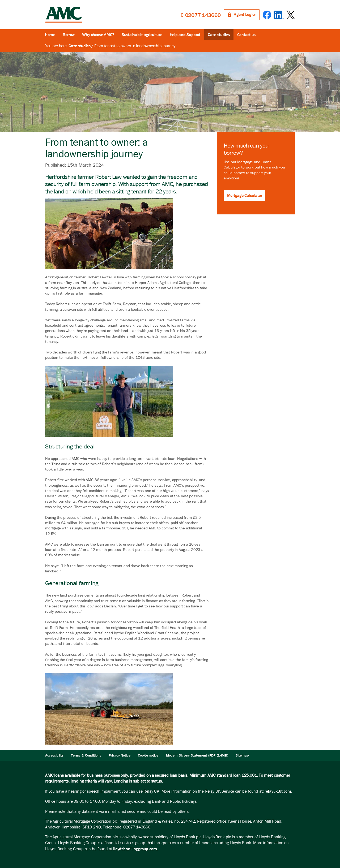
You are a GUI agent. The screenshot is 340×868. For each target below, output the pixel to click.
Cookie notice (148, 755)
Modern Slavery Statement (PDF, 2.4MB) (197, 755)
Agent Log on (245, 14)
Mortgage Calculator (245, 195)
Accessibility (54, 755)
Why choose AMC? (98, 35)
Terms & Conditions (86, 755)
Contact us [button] (246, 35)
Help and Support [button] (185, 35)
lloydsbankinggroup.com (135, 849)
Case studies (80, 46)
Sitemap (242, 755)
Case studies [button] (219, 35)
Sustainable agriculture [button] (142, 35)
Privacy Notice (119, 755)
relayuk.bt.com (278, 791)
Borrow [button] (69, 35)
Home (50, 35)
